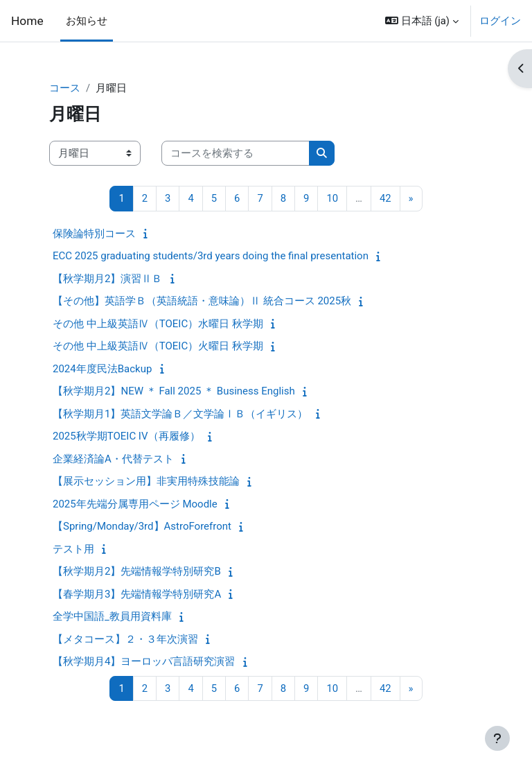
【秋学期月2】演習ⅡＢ (107, 279)
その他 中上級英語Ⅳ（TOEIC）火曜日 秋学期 (158, 346)
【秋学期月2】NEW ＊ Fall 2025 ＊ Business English (174, 391)
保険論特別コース (94, 234)
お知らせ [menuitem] (87, 21)
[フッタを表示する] (497, 738)
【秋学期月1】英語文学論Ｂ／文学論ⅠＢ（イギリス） (180, 414)
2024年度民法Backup (102, 369)
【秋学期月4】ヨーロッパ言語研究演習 (144, 661)
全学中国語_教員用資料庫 (112, 616)
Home (27, 21)
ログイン (500, 21)
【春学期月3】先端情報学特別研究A (137, 594)
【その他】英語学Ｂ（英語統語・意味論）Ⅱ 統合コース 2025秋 (202, 301)
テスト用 (73, 549)
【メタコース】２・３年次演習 (125, 639)
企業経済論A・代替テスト (113, 459)
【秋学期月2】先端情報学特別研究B (137, 571)
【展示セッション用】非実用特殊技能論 (146, 481)
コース (65, 88)
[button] (422, 21)
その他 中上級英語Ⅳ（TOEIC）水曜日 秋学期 (158, 324)
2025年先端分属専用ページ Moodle (135, 504)
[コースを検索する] (236, 153)
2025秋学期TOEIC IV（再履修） (126, 436)
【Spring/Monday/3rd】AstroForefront (142, 526)
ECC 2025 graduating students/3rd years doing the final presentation (211, 256)
